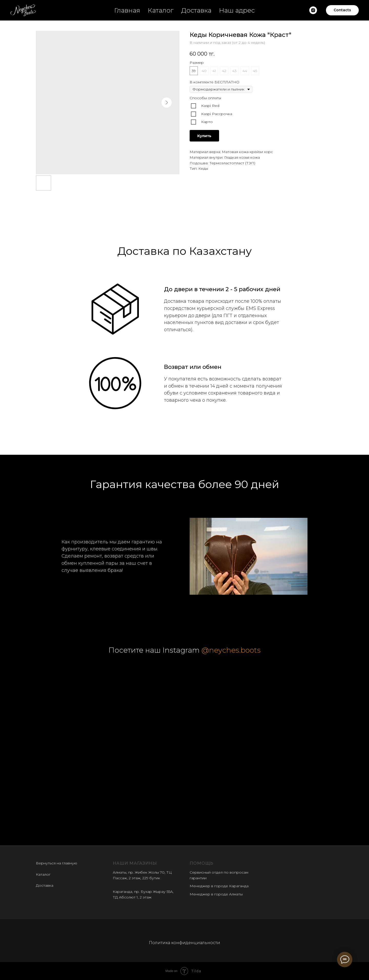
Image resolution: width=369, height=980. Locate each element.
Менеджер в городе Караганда (219, 886)
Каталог (161, 10)
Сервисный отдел (206, 872)
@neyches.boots (231, 650)
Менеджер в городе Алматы (216, 894)
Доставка (196, 10)
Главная (127, 10)
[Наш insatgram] (313, 10)
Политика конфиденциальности (184, 943)
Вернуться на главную (57, 863)
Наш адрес (237, 10)
